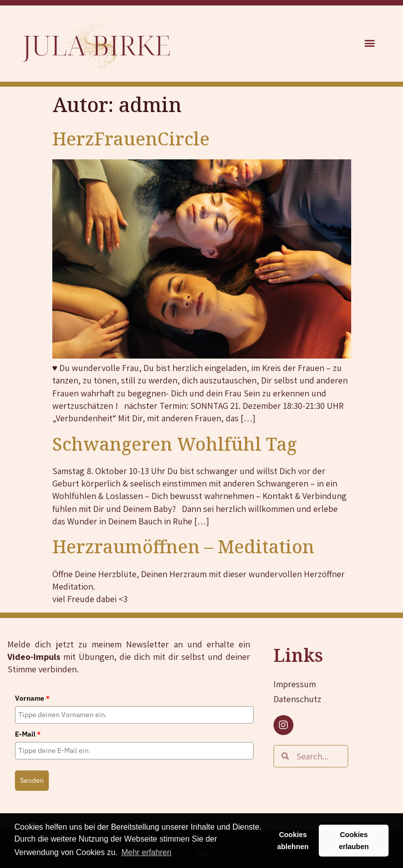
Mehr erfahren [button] (147, 852)
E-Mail (28, 734)
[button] (370, 43)
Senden (32, 780)
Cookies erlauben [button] (354, 841)
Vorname (32, 698)
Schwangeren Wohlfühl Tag (175, 444)
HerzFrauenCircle (131, 139)
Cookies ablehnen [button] (293, 841)
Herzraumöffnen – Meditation (183, 547)
